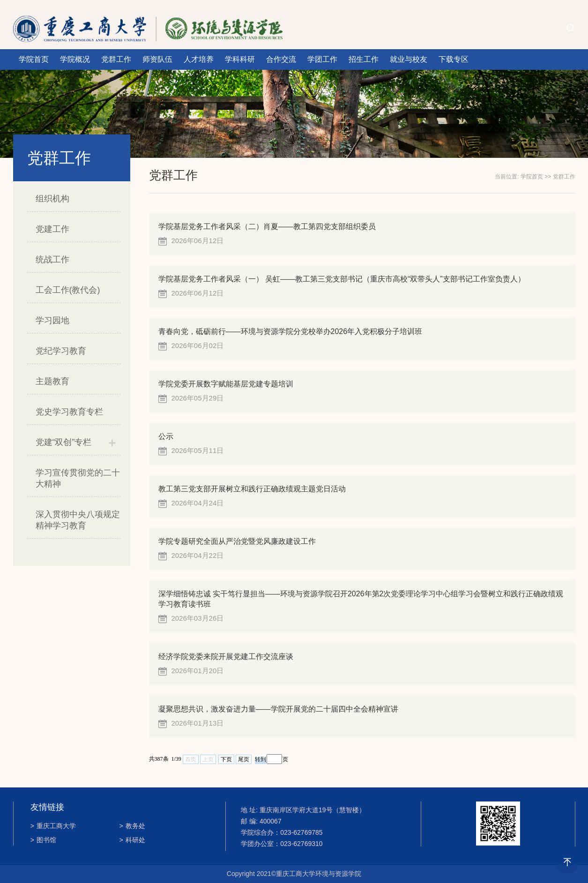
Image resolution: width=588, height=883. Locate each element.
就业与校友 (409, 59)
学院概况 (75, 59)
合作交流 (281, 59)
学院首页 (34, 59)
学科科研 (240, 59)
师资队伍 (157, 59)
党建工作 (52, 229)
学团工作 (322, 59)
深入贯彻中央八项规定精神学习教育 (78, 520)
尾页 (244, 759)
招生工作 (364, 59)
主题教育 (52, 381)
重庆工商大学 (53, 826)
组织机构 (52, 199)
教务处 (132, 826)
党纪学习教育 (61, 351)
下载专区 (454, 59)
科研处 (132, 840)
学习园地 (52, 320)
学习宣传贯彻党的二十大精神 (78, 478)
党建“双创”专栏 (64, 442)
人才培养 (199, 59)
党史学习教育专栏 (69, 412)
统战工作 (52, 260)
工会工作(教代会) (68, 290)
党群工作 (116, 59)
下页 (226, 759)
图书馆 (43, 840)
